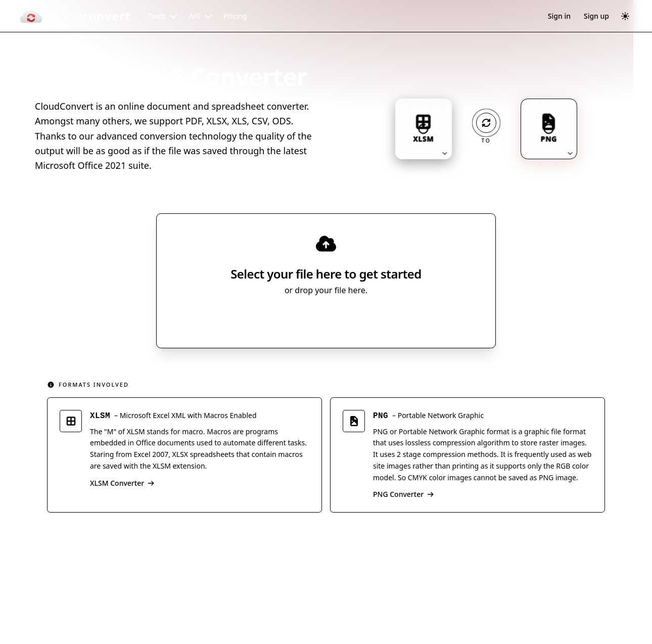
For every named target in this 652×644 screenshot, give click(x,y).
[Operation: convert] (486, 123)
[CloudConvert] (75, 16)
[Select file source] (359, 319)
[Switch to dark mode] (625, 16)
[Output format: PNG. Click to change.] (549, 129)
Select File (316, 319)
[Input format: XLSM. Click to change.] (424, 129)
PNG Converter (404, 496)
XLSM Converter (122, 485)
